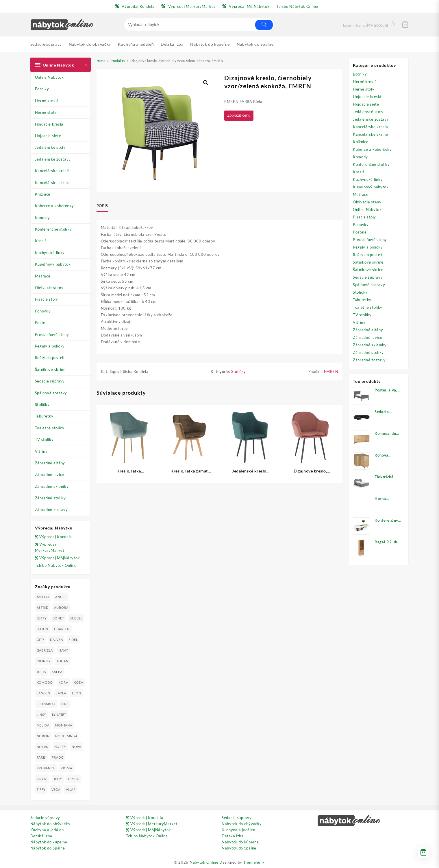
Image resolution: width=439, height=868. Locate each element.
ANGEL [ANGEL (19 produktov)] (61, 597)
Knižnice (43, 194)
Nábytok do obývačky (50, 824)
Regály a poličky (50, 346)
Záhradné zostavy (51, 510)
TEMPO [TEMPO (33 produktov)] (74, 779)
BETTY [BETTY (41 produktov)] (42, 618)
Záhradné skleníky (52, 486)
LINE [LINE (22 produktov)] (65, 704)
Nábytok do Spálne (48, 848)
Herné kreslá (47, 101)
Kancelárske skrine (53, 183)
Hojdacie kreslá (49, 124)
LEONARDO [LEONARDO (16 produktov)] (46, 704)
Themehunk (254, 862)
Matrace (43, 276)
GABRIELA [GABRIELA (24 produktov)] (45, 650)
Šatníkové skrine (50, 369)
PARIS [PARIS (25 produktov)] (41, 757)
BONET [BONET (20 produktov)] (58, 618)
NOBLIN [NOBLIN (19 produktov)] (43, 736)
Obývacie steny (49, 288)
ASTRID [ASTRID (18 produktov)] (43, 607)
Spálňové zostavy (51, 393)
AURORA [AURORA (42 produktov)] (61, 607)
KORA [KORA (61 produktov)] (63, 682)
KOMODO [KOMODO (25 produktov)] (45, 682)
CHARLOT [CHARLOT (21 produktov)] (62, 629)
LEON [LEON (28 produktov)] (77, 693)
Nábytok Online (204, 862)
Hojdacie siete (48, 136)
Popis (102, 206)
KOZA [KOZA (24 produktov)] (78, 682)
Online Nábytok (49, 77)
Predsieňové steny (52, 334)
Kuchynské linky (50, 253)
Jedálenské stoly (50, 147)
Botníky (42, 89)
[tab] (104, 206)
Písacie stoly (47, 299)
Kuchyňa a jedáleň (47, 830)
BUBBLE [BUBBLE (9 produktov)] (76, 618)
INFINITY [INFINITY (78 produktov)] (44, 661)
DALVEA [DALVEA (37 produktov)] (56, 640)
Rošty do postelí (50, 358)
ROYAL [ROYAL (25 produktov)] (42, 779)
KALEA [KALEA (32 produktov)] (57, 672)
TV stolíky (44, 439)
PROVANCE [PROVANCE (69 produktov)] (46, 768)
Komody (42, 218)
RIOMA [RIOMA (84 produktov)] (66, 768)
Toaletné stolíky (50, 428)
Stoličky (42, 404)
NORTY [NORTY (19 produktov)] (60, 747)
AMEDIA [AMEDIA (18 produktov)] (43, 597)
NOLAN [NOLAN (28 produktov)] (43, 747)
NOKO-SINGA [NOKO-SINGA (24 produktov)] (66, 736)
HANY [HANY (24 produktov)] (63, 650)
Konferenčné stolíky (53, 229)
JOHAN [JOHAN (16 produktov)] (63, 661)
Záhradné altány (50, 463)
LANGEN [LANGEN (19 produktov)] (43, 693)
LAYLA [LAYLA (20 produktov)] (61, 693)
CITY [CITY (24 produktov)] (41, 640)
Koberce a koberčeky (54, 206)
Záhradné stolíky (50, 498)
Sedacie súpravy (50, 381)
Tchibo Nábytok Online (56, 565)
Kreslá (41, 241)
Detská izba (41, 836)
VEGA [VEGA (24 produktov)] (56, 789)
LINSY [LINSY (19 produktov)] (42, 715)
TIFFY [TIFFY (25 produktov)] (41, 789)
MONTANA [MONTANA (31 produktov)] (63, 725)
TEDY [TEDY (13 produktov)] (58, 779)
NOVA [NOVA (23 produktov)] (76, 747)
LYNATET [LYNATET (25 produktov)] (59, 715)
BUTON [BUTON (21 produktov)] (43, 629)
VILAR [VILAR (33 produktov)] (71, 789)
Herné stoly (46, 112)
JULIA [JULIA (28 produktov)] (41, 672)
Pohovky (43, 311)
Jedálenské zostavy (53, 159)
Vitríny (41, 451)
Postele (42, 323)
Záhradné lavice (50, 475)
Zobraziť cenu (240, 116)
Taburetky (44, 416)
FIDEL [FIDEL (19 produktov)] (73, 640)
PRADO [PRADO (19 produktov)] (58, 757)
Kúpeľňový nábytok (53, 264)
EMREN (331, 372)
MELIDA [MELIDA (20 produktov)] (43, 725)
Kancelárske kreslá (53, 171)
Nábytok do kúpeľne (49, 842)
